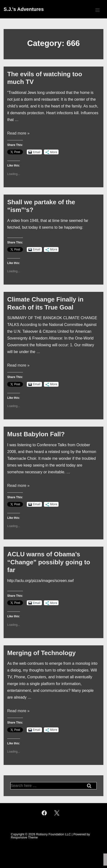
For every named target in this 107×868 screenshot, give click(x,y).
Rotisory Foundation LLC (53, 834)
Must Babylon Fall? (36, 434)
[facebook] (44, 813)
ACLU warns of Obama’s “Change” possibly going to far (49, 562)
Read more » (18, 133)
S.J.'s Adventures (24, 9)
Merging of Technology (41, 653)
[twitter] (57, 813)
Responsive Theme (24, 837)
